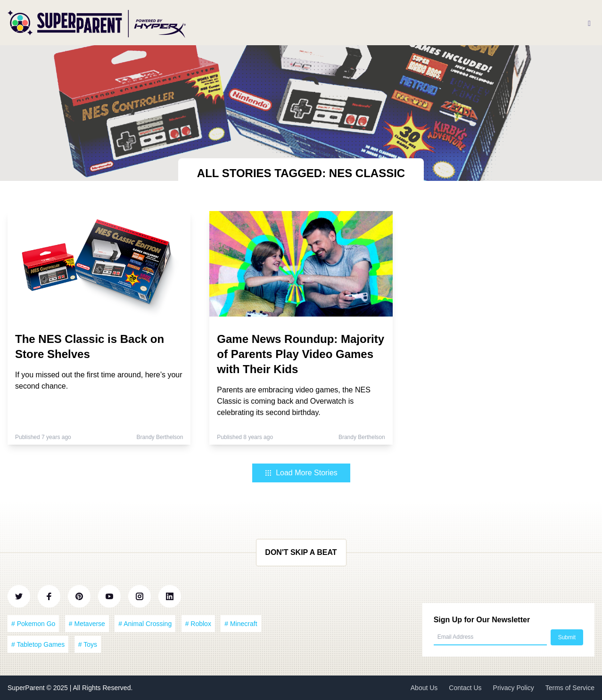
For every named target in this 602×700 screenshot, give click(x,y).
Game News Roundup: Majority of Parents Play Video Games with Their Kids (301, 354)
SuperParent (27, 688)
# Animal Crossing (145, 624)
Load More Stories (301, 473)
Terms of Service (570, 688)
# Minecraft (241, 624)
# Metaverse (87, 624)
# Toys (88, 644)
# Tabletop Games (38, 644)
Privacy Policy (514, 688)
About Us (424, 688)
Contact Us (465, 688)
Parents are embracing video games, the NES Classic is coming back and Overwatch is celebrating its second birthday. (294, 401)
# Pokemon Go (33, 624)
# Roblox (198, 624)
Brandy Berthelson (160, 437)
